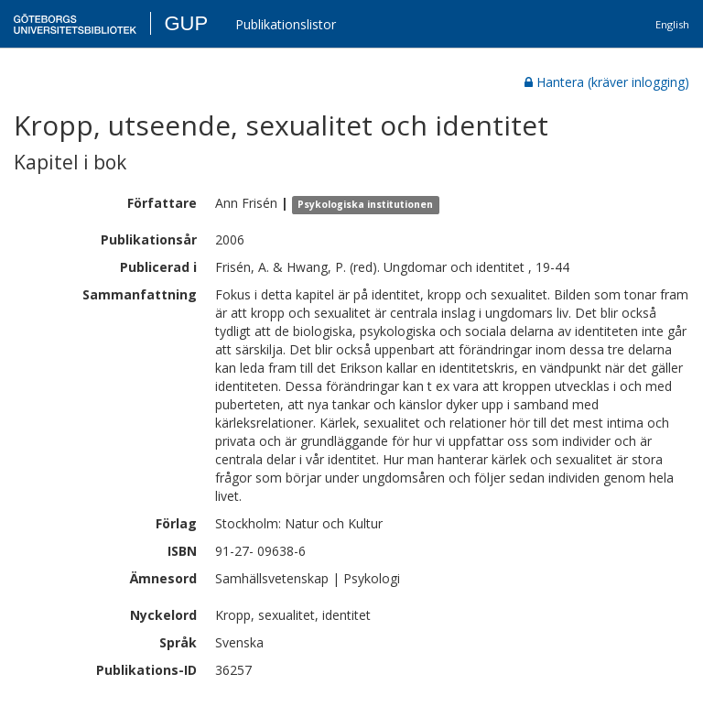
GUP (186, 23)
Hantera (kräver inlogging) (607, 82)
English (672, 24)
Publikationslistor (286, 24)
